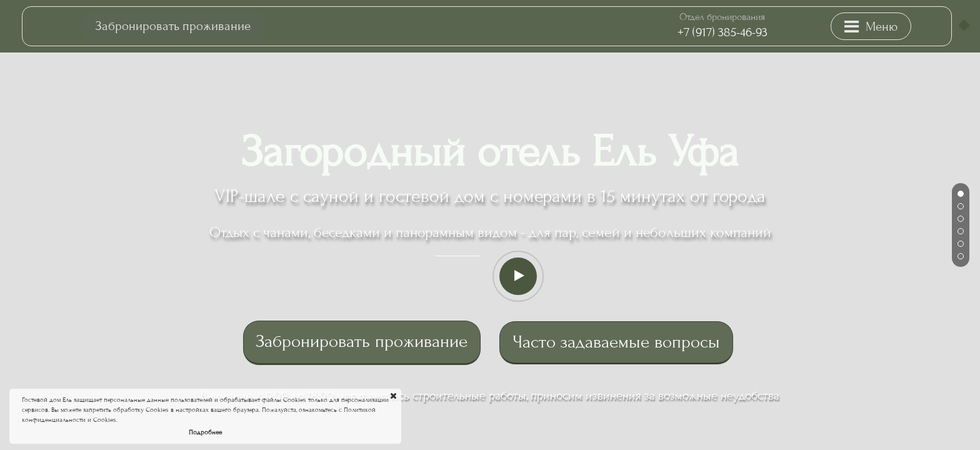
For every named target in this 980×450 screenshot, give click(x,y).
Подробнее (205, 432)
